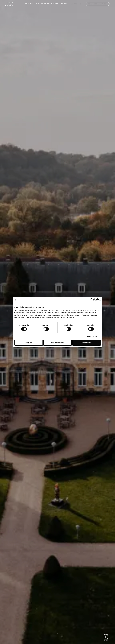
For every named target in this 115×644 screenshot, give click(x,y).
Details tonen (92, 336)
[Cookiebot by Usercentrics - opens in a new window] (92, 300)
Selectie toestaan (57, 343)
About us (64, 4)
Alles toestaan (86, 343)
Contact (75, 4)
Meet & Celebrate (42, 4)
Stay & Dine (29, 4)
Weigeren (29, 343)
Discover (55, 4)
